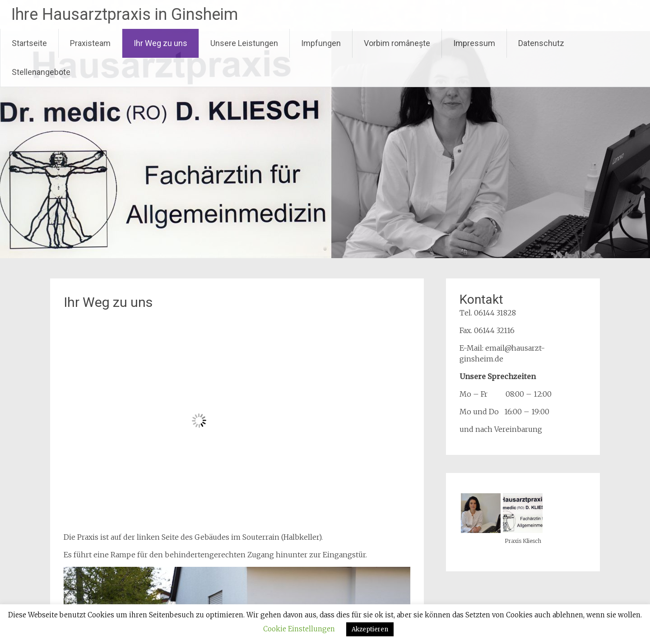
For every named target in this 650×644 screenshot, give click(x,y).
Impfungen (321, 43)
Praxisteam (90, 43)
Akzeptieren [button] (370, 629)
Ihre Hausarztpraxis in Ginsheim (125, 14)
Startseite (29, 43)
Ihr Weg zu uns (160, 43)
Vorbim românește (397, 43)
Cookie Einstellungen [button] (299, 629)
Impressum (474, 43)
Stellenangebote (41, 72)
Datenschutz (541, 43)
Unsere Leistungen (244, 43)
